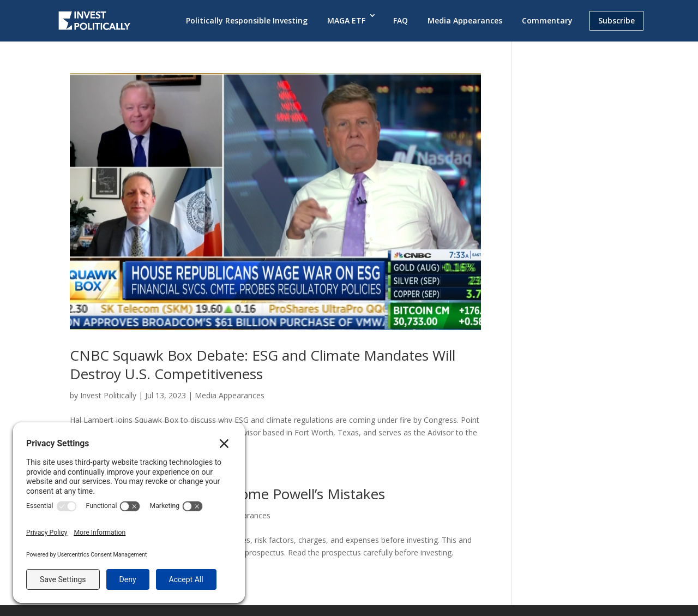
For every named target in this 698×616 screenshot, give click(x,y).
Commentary (547, 20)
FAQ (401, 20)
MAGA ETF (346, 20)
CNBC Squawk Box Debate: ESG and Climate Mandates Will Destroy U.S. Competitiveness (263, 364)
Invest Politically (108, 395)
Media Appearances (465, 20)
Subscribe (616, 20)
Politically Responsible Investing (247, 20)
